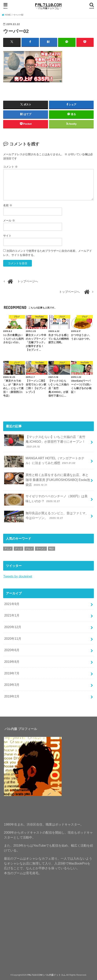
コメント (10, 166)
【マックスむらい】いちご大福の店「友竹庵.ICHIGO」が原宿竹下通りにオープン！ (45, 441)
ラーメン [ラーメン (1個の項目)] (41, 549)
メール (9, 220)
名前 (8, 205)
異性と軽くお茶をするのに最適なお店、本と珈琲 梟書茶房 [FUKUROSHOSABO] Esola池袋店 (47, 479)
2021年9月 (12, 604)
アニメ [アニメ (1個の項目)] (8, 549)
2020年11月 (13, 638)
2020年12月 (13, 627)
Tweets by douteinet (18, 576)
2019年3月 (12, 684)
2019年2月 (12, 696)
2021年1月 (12, 615)
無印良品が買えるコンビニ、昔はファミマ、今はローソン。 (46, 516)
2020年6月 (12, 650)
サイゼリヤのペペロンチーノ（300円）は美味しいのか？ (46, 499)
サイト (7, 235)
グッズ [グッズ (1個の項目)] (18, 549)
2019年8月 (12, 661)
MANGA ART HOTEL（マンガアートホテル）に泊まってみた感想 (44, 461)
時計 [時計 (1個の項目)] (52, 549)
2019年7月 (12, 673)
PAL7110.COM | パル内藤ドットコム (46, 975)
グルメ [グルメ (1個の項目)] (29, 549)
